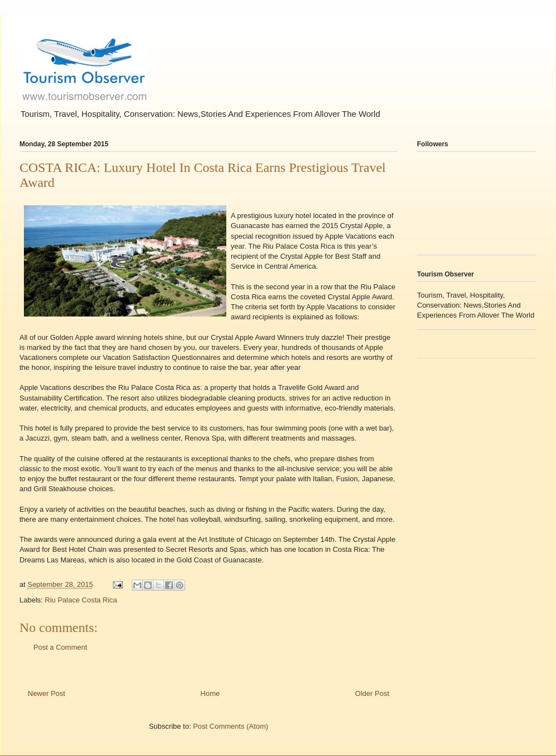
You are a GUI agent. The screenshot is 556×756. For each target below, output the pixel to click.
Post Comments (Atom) (230, 726)
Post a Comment (60, 647)
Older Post (372, 693)
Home (210, 693)
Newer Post (46, 693)
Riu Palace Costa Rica (81, 600)
